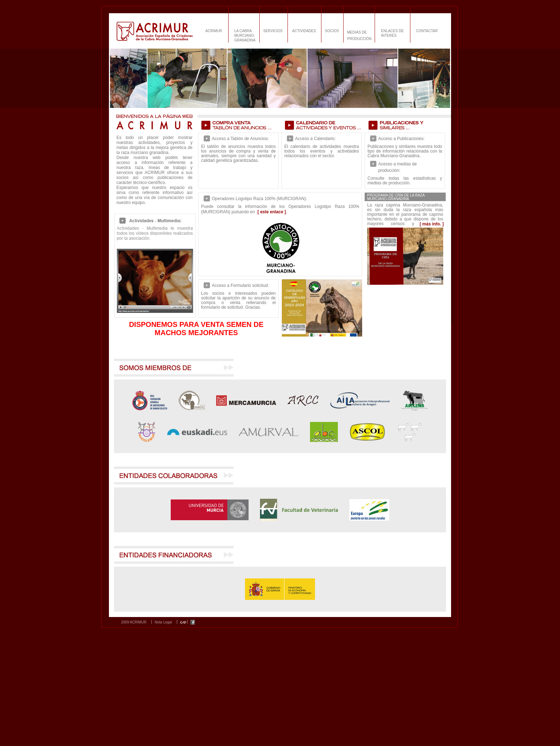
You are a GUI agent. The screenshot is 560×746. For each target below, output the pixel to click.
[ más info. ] (432, 224)
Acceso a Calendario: (315, 139)
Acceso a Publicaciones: (401, 139)
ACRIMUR (214, 31)
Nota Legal (163, 622)
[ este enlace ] (272, 212)
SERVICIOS (273, 31)
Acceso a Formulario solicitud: (240, 285)
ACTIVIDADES (304, 31)
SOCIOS (332, 31)
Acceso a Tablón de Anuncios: (240, 139)
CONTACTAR (427, 31)
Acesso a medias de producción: (397, 167)
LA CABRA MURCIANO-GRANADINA (245, 36)
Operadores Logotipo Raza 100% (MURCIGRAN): (259, 199)
